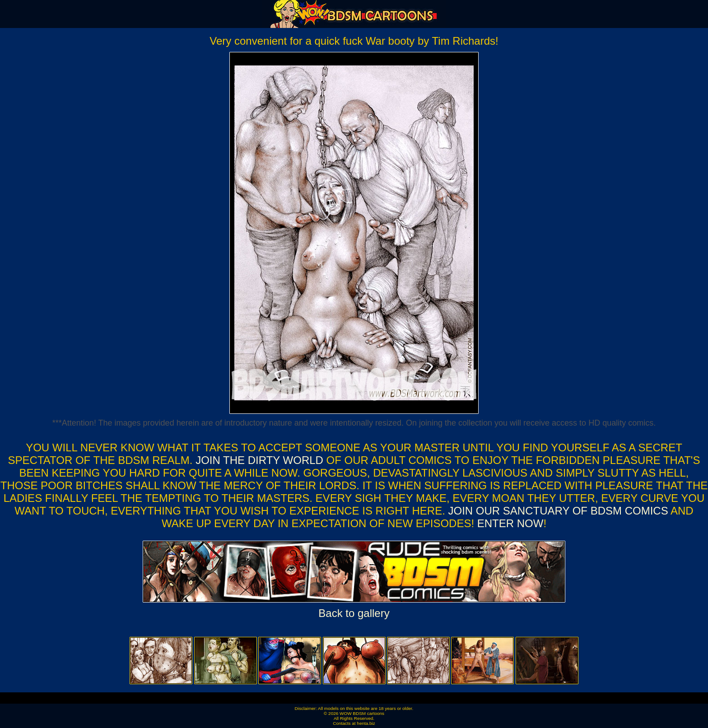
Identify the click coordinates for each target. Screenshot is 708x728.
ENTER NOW (509, 523)
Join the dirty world (259, 460)
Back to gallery (354, 613)
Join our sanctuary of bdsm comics (558, 511)
